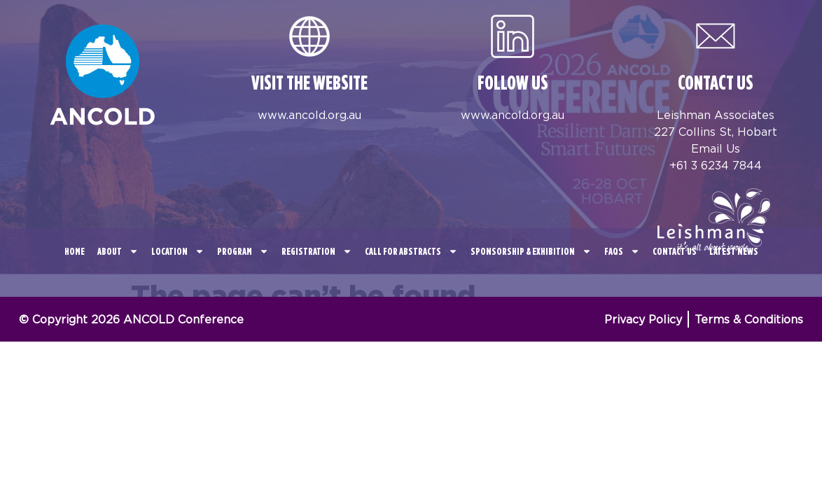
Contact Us (675, 251)
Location (178, 251)
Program (243, 251)
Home (75, 251)
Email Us (716, 148)
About (118, 251)
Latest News (734, 251)
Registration (317, 251)
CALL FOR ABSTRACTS (411, 251)
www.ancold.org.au (309, 115)
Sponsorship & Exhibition (531, 251)
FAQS (622, 251)
